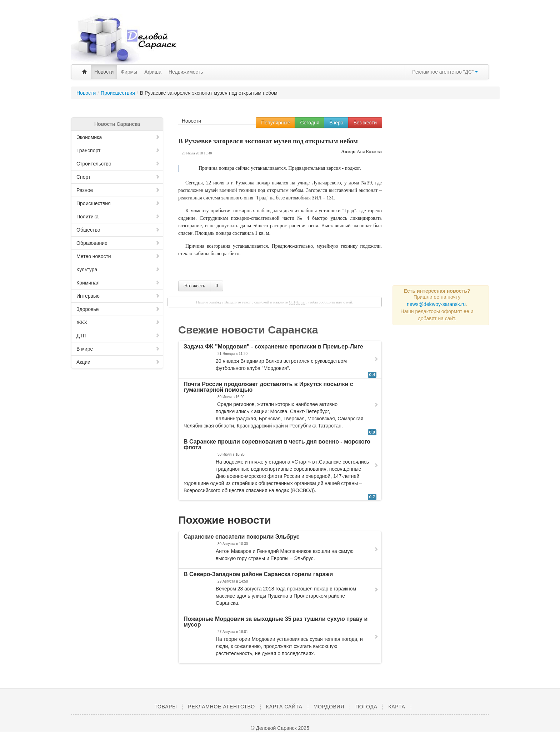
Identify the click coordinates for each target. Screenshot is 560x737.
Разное (118, 190)
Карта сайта (284, 707)
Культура (118, 269)
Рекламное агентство (221, 707)
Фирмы (129, 72)
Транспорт (118, 150)
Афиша (153, 72)
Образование (118, 243)
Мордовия (329, 707)
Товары (166, 707)
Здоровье (118, 309)
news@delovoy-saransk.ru (436, 304)
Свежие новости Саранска (248, 330)
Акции (118, 362)
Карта (397, 707)
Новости (104, 72)
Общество (118, 230)
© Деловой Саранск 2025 (280, 728)
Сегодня (310, 123)
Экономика (118, 137)
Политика (118, 217)
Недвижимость (186, 72)
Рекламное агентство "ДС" (445, 72)
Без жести (365, 123)
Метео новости (118, 256)
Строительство (118, 164)
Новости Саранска (117, 124)
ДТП (118, 336)
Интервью (118, 296)
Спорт (118, 177)
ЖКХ (118, 322)
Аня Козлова (369, 151)
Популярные (276, 123)
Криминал (118, 283)
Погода (366, 707)
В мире (118, 349)
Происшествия (118, 203)
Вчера (336, 123)
